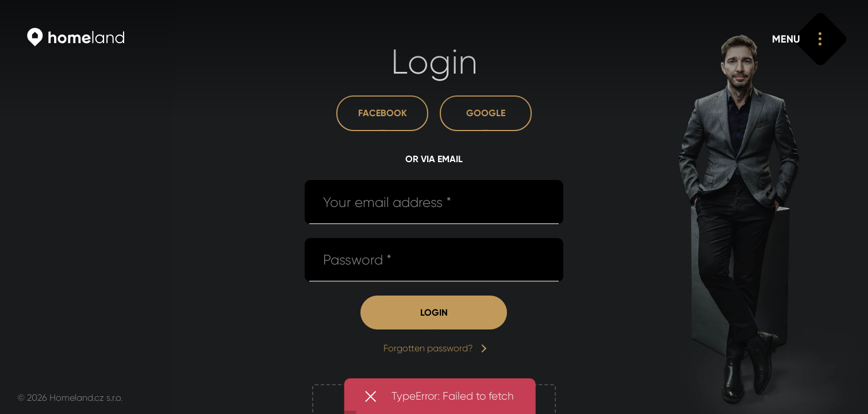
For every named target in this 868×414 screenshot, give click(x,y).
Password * (357, 260)
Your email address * (387, 202)
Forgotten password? (434, 348)
